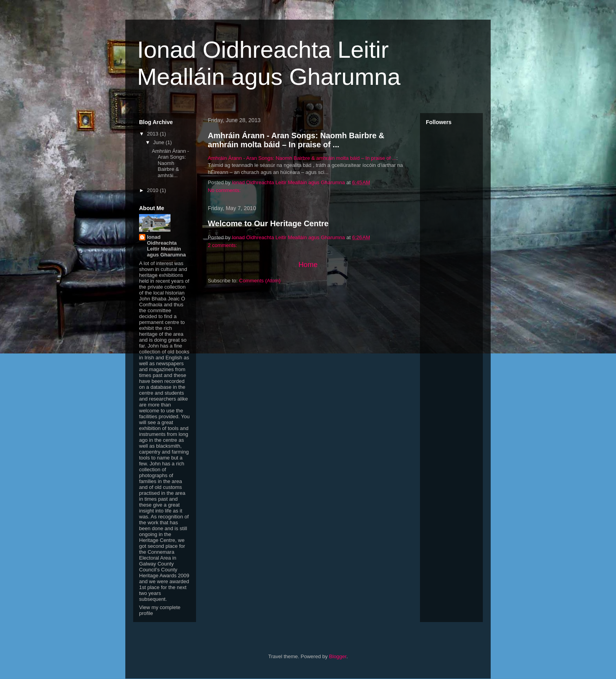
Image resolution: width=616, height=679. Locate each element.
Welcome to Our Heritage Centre (268, 223)
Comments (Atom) (260, 281)
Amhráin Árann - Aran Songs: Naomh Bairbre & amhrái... (170, 163)
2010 (153, 190)
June (159, 142)
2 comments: (223, 245)
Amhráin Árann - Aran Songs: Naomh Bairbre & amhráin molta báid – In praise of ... (296, 140)
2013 (153, 134)
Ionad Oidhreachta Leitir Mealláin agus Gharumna (166, 246)
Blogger (338, 656)
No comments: (225, 190)
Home (308, 265)
